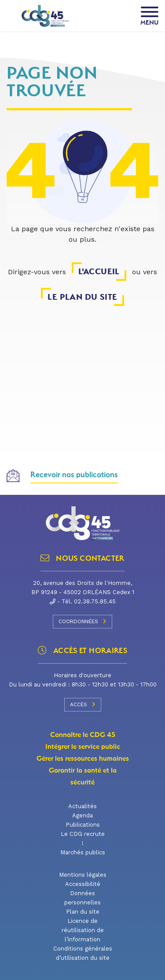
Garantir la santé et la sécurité (83, 776)
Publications (83, 825)
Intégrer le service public (83, 747)
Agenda (82, 815)
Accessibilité (83, 884)
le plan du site (82, 297)
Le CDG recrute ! (83, 838)
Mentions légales (83, 875)
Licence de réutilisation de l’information (83, 930)
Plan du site (83, 912)
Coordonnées (82, 621)
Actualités (82, 806)
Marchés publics (83, 852)
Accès (83, 704)
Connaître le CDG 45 (83, 735)
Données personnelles (82, 898)
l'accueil (99, 271)
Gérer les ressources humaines (83, 759)
